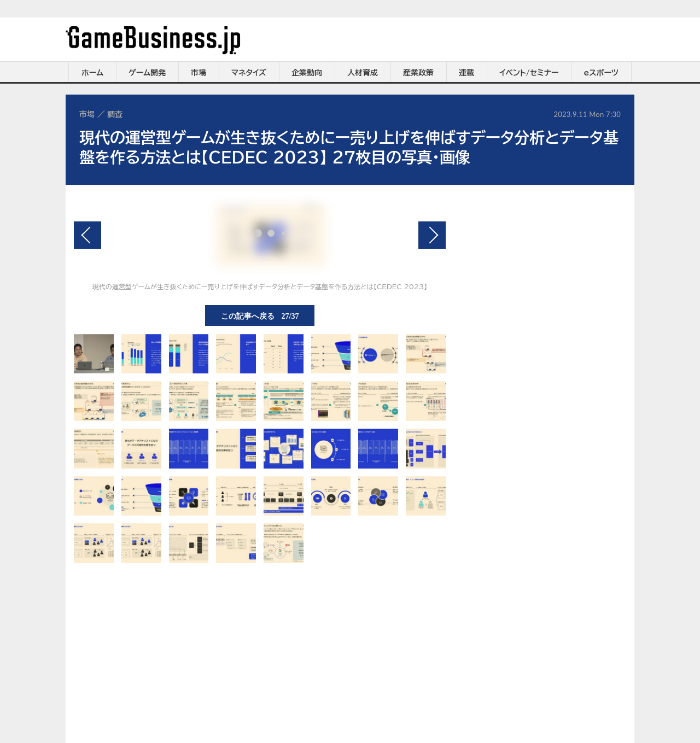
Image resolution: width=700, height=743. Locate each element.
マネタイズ (249, 73)
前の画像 (87, 235)
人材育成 (363, 73)
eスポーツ (601, 73)
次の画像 (432, 235)
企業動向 (307, 73)
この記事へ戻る (260, 315)
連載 (466, 73)
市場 (199, 73)
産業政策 (418, 73)
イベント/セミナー (529, 73)
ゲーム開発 (147, 73)
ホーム (92, 73)
